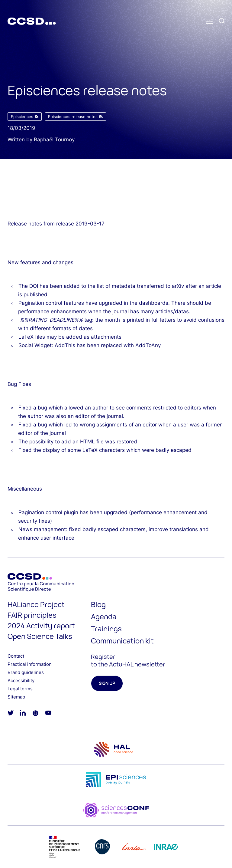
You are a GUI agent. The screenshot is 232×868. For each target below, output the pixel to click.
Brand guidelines (26, 672)
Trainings (106, 628)
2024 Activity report (41, 625)
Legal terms (20, 689)
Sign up (107, 683)
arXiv (178, 286)
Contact (16, 656)
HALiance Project (36, 604)
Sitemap (16, 697)
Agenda (104, 616)
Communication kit (122, 641)
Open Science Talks (40, 636)
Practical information (30, 664)
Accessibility (21, 681)
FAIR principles (32, 615)
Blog (98, 604)
